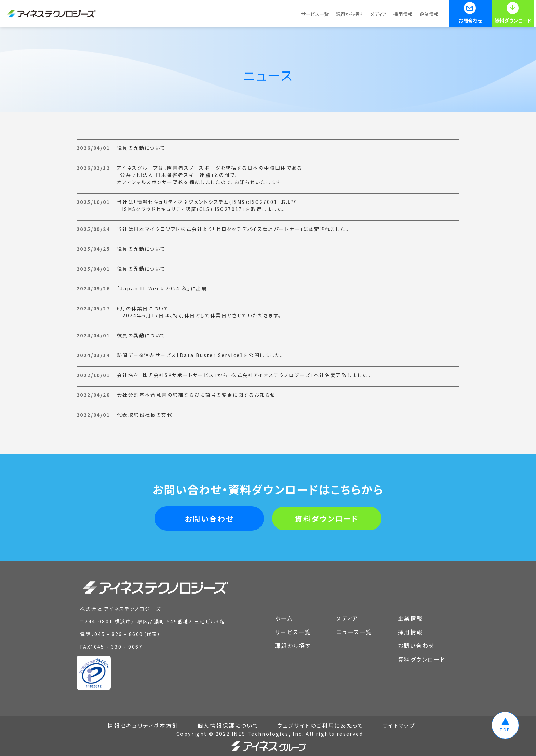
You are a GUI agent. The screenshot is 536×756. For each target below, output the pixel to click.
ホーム (284, 618)
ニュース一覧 (354, 632)
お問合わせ (470, 21)
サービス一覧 (315, 14)
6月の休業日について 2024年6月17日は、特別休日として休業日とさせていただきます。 (199, 312)
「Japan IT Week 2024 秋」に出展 (162, 288)
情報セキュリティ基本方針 (143, 725)
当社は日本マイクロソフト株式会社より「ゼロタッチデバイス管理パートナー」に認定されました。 (233, 229)
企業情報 (429, 14)
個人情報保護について (228, 725)
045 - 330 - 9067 (118, 647)
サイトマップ (399, 725)
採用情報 (403, 14)
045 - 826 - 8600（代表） (128, 634)
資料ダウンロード (513, 21)
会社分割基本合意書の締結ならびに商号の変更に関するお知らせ (196, 395)
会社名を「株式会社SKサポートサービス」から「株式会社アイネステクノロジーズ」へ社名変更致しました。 (244, 375)
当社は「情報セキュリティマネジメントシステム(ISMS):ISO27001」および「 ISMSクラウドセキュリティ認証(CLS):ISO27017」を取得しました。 (207, 205)
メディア (378, 14)
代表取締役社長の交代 (145, 415)
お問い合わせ (209, 518)
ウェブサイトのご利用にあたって (320, 725)
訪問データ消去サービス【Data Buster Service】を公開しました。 (200, 355)
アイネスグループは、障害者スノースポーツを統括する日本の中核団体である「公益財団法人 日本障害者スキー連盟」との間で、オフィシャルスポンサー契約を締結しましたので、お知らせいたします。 (210, 175)
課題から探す (350, 14)
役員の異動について (141, 148)
